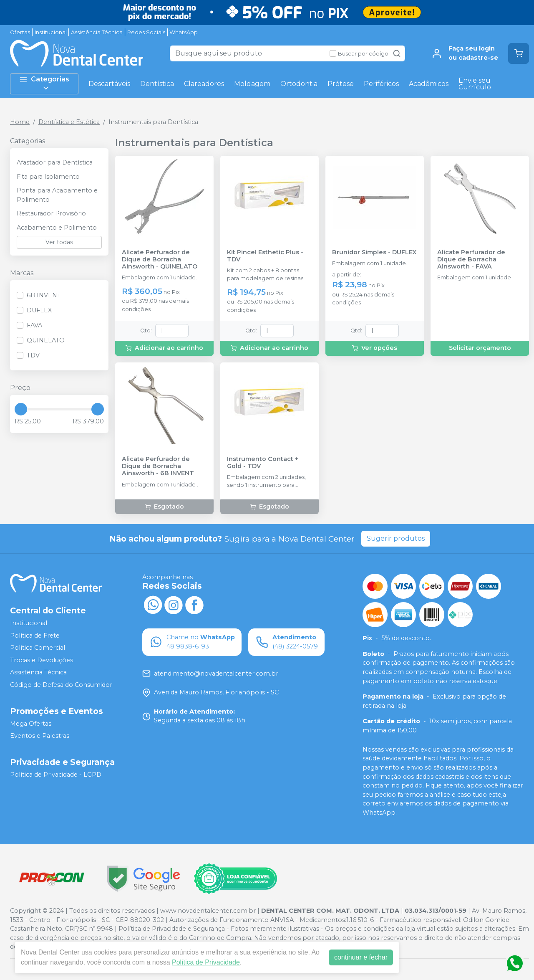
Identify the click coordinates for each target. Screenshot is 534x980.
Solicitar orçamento (480, 348)
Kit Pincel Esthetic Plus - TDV (265, 256)
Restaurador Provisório (51, 213)
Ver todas (59, 242)
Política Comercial (38, 648)
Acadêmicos (429, 84)
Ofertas (20, 32)
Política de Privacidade (206, 962)
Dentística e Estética (69, 122)
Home (20, 122)
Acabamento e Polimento (57, 228)
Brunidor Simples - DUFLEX (374, 252)
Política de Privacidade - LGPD (56, 775)
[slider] (21, 409)
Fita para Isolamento (48, 177)
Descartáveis (109, 84)
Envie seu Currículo (475, 84)
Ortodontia (299, 84)
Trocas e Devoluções (42, 660)
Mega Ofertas (31, 724)
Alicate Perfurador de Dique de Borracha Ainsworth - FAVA (471, 260)
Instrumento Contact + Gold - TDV (263, 463)
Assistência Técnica (97, 32)
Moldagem (252, 84)
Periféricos (381, 84)
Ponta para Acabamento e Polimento (57, 195)
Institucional (51, 32)
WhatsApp (184, 32)
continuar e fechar (361, 957)
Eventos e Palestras (40, 736)
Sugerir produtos (396, 538)
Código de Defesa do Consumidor (61, 685)
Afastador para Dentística (55, 162)
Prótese (341, 84)
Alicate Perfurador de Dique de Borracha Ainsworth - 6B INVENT (158, 466)
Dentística (157, 84)
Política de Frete (35, 636)
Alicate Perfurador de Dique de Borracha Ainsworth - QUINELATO (160, 260)
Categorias (44, 84)
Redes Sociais (146, 32)
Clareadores (204, 84)
